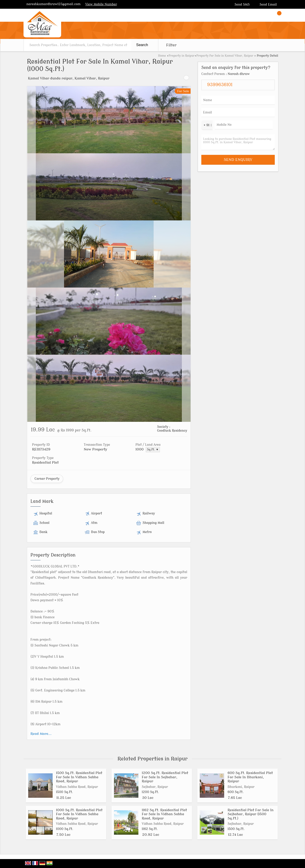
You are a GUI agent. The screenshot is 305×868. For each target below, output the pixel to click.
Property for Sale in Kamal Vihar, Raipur (225, 56)
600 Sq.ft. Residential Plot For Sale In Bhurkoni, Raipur (250, 777)
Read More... (41, 734)
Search (142, 45)
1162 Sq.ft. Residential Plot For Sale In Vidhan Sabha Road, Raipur (164, 814)
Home (162, 56)
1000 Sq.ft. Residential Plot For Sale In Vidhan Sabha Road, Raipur (79, 814)
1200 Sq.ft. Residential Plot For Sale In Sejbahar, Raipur (165, 777)
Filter (171, 45)
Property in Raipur (182, 56)
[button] (101, 4)
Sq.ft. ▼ (153, 450)
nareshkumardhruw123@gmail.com (54, 4)
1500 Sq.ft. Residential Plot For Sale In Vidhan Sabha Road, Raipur (79, 777)
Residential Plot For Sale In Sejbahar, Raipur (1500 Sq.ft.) (250, 814)
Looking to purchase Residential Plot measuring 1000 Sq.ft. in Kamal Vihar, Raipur (238, 142)
